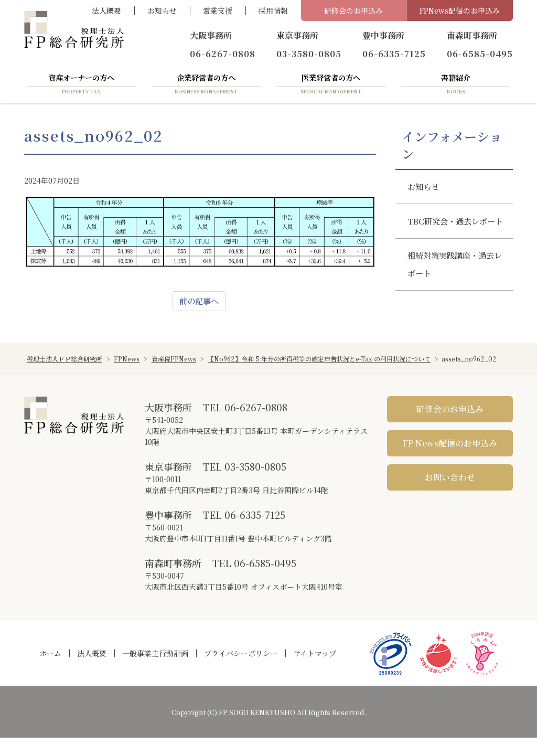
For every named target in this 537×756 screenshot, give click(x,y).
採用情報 (273, 10)
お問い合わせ (450, 495)
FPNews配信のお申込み (460, 10)
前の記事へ (199, 303)
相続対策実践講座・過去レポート (454, 289)
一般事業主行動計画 (155, 672)
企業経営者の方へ (206, 86)
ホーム (50, 672)
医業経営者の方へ (331, 86)
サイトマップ (315, 672)
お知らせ (162, 10)
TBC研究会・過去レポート (454, 235)
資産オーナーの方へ (81, 86)
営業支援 (218, 10)
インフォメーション (452, 147)
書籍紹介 (456, 86)
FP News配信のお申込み (450, 461)
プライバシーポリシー (241, 672)
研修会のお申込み (353, 10)
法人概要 (106, 10)
